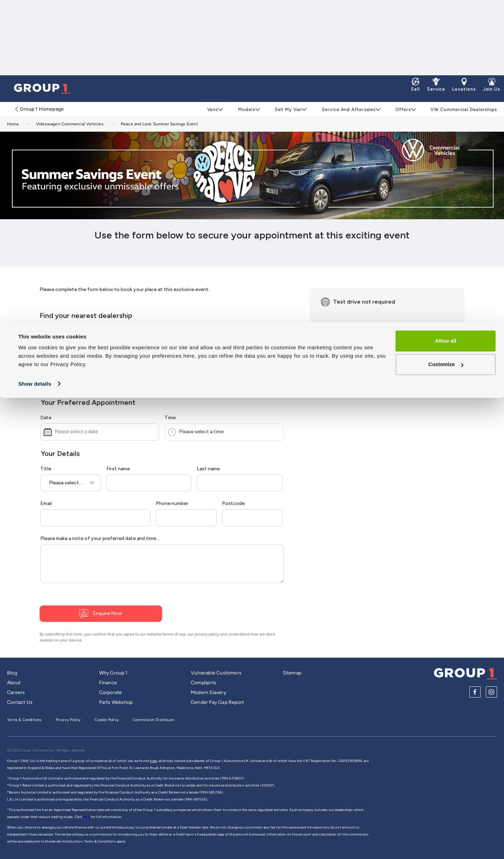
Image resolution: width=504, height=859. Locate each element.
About (14, 683)
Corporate (111, 692)
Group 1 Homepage (39, 109)
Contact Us (20, 702)
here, (154, 761)
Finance (108, 683)
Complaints (204, 683)
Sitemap (292, 673)
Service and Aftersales (345, 109)
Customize (446, 42)
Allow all (446, 19)
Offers (399, 109)
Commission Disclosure (153, 720)
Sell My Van (286, 109)
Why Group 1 (113, 673)
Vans (212, 109)
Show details (35, 61)
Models (245, 109)
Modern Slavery (208, 692)
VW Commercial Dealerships (459, 109)
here (87, 817)
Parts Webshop (116, 702)
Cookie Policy (107, 720)
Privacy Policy (68, 720)
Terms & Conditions (24, 720)
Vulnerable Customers (216, 673)
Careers (16, 692)
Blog (12, 673)
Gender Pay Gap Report (217, 702)
